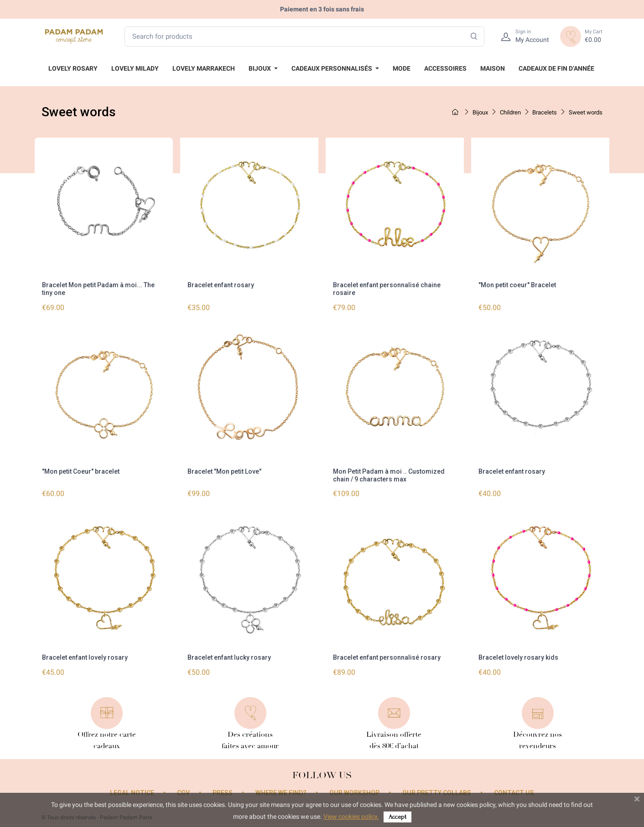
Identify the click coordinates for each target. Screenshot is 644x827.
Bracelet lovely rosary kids (518, 657)
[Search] (474, 37)
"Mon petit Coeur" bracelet (81, 471)
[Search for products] (304, 37)
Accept (397, 817)
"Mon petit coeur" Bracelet (517, 285)
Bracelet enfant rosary (221, 285)
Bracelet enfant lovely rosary (85, 657)
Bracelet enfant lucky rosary (229, 657)
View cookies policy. (351, 817)
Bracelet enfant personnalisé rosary (387, 657)
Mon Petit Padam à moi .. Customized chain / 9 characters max (389, 475)
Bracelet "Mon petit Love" (224, 471)
